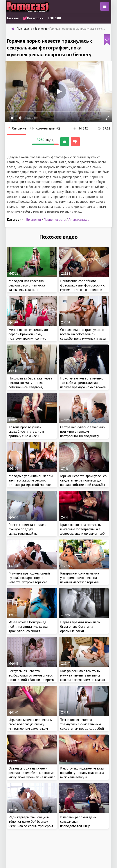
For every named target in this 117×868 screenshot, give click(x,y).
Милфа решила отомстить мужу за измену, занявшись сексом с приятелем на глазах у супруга (83, 677)
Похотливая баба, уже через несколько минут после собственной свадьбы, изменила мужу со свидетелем (32, 385)
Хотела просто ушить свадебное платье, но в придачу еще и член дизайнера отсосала (26, 434)
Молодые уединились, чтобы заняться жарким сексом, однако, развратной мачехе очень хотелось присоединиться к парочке (31, 485)
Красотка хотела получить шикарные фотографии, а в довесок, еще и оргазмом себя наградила (83, 531)
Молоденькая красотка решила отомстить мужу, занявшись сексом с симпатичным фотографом (29, 287)
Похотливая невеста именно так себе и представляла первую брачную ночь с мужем (83, 383)
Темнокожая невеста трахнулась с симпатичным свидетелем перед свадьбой (82, 724)
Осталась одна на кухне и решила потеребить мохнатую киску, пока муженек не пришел (32, 773)
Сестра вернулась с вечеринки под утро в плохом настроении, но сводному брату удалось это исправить (83, 434)
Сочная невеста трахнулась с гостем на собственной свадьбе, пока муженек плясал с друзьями (83, 336)
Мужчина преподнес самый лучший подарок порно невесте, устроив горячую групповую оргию (29, 580)
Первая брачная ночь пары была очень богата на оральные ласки (80, 626)
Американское (79, 220)
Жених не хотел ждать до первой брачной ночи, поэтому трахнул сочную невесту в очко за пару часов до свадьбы (31, 338)
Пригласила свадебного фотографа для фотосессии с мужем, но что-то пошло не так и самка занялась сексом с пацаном (83, 290)
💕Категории (33, 18)
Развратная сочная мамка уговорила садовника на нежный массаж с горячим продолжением (80, 580)
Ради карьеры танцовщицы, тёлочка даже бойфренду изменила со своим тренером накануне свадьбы (31, 824)
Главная (13, 18)
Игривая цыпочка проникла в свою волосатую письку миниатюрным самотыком (30, 724)
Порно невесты (55, 220)
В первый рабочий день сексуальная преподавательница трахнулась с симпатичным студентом (80, 826)
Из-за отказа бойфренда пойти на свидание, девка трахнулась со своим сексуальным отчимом (28, 629)
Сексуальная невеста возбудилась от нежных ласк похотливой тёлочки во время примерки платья (31, 677)
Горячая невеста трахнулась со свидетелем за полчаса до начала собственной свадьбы (83, 480)
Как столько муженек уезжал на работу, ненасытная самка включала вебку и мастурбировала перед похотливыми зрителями (82, 777)
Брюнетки (34, 220)
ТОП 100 (54, 18)
